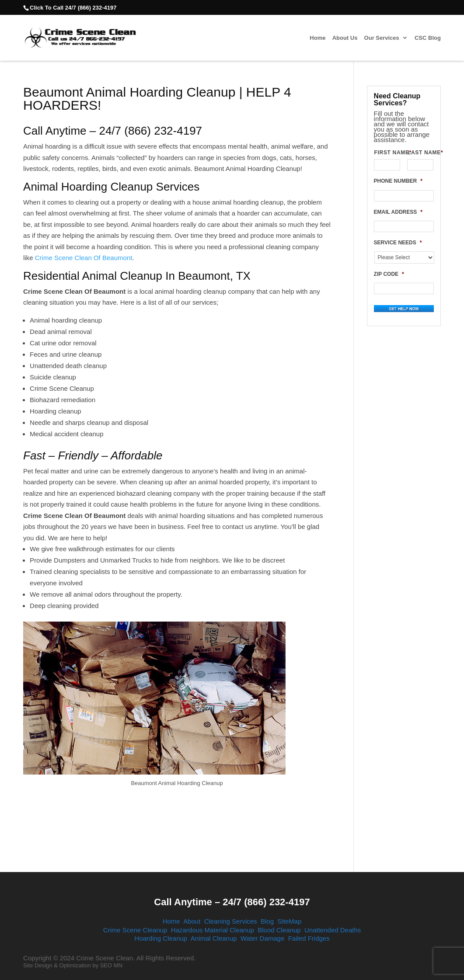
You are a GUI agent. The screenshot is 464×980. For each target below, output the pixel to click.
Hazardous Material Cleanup (213, 930)
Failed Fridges (309, 938)
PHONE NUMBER (398, 181)
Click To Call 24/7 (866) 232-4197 (73, 8)
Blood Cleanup (279, 930)
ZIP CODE (389, 274)
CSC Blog (428, 38)
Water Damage (262, 938)
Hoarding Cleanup (161, 938)
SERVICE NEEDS (398, 243)
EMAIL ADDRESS (398, 212)
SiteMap (289, 921)
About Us (345, 38)
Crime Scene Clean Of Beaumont (83, 258)
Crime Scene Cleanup (135, 930)
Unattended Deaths (333, 930)
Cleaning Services (231, 921)
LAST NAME (420, 153)
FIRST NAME (387, 153)
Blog (267, 921)
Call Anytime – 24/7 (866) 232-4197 (232, 902)
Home (317, 38)
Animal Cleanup (214, 938)
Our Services (382, 38)
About (192, 921)
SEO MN (111, 965)
